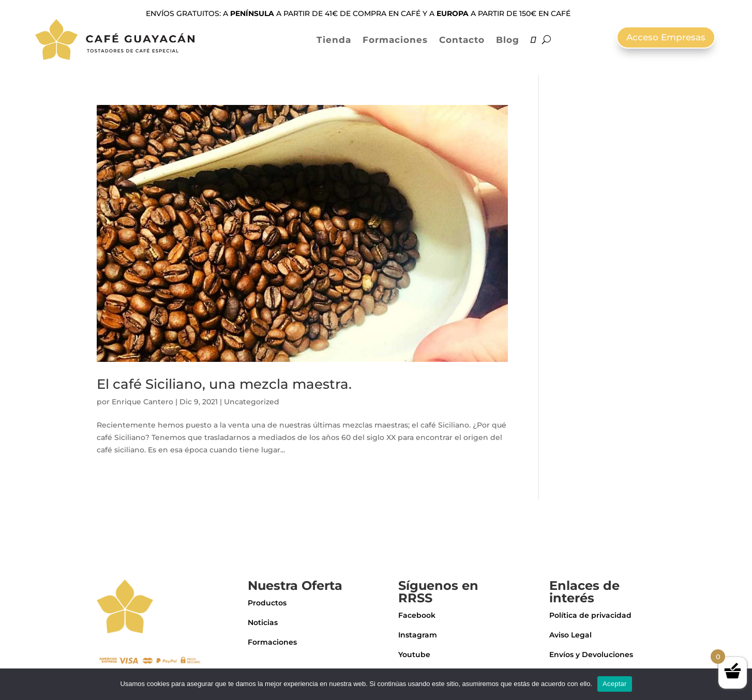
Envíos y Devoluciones (591, 655)
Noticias (263, 622)
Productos (267, 603)
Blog (508, 40)
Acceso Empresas (666, 37)
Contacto (462, 40)
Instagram (418, 635)
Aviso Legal (570, 635)
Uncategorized (252, 402)
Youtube (414, 655)
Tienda (334, 40)
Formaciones (395, 40)
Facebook (417, 615)
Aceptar (615, 684)
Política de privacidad (590, 615)
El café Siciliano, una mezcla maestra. (224, 384)
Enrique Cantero (142, 402)
